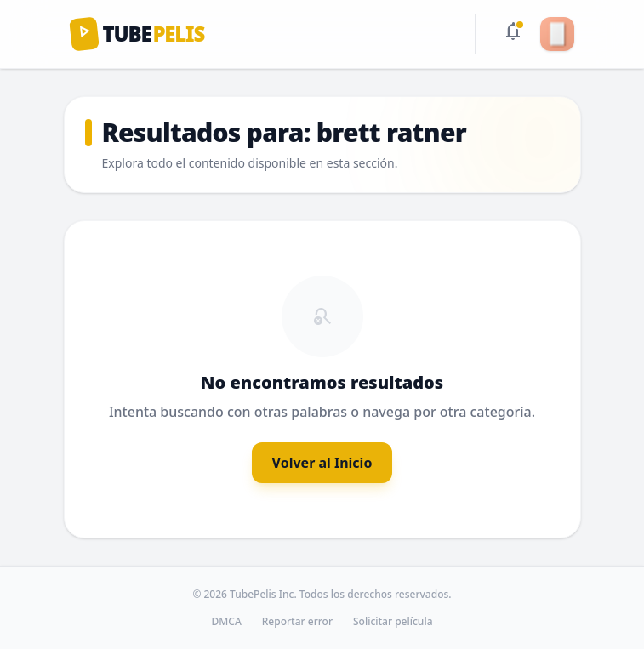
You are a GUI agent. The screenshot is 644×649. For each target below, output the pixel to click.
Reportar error (297, 622)
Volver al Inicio (322, 463)
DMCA (227, 622)
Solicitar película (393, 622)
